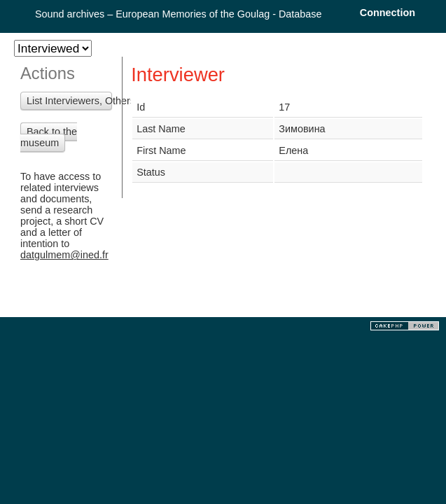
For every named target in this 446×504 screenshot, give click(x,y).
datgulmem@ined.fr (64, 255)
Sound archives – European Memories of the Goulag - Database (179, 14)
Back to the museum (49, 137)
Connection (388, 13)
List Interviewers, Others (69, 101)
